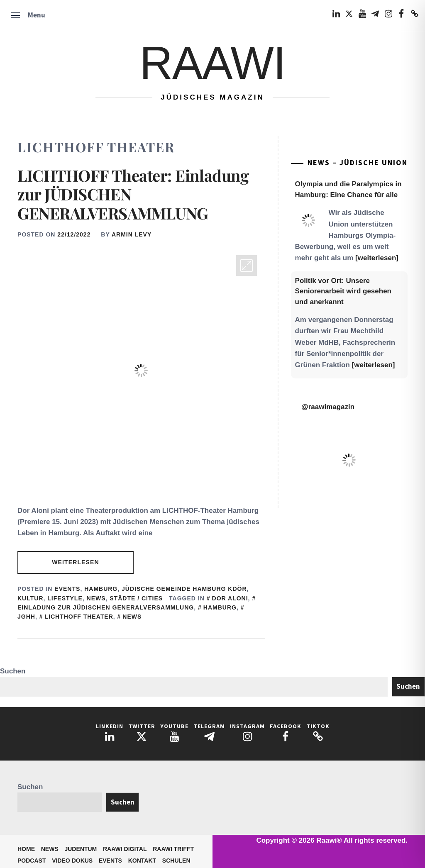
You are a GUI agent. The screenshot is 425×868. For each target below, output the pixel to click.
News (96, 598)
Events (67, 589)
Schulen (176, 861)
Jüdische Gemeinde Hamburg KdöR (184, 589)
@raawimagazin (328, 407)
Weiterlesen (75, 562)
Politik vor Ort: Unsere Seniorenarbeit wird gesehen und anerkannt (343, 291)
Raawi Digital (125, 849)
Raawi (212, 63)
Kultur (31, 598)
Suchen (13, 671)
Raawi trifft (173, 849)
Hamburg (101, 589)
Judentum (81, 849)
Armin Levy (132, 234)
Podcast (32, 861)
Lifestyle (65, 598)
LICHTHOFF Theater (79, 617)
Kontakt (142, 861)
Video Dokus (72, 861)
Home (26, 849)
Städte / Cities (136, 598)
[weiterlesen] (377, 258)
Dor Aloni (230, 598)
